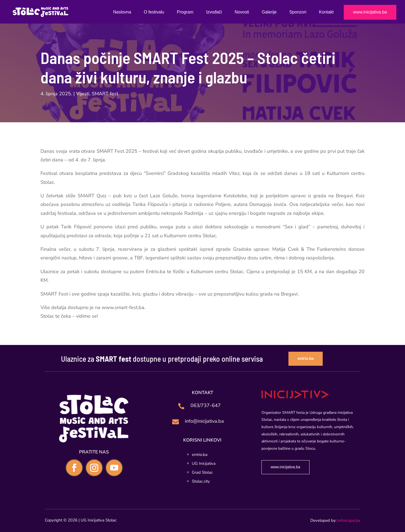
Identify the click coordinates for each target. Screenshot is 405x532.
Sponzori (298, 12)
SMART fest (105, 94)
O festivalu (154, 12)
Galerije (269, 12)
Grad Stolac (202, 472)
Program (185, 12)
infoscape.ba (349, 520)
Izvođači (214, 12)
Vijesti (83, 94)
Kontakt (326, 12)
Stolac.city (201, 481)
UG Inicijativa (204, 463)
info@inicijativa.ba (204, 421)
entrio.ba (306, 358)
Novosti (242, 12)
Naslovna (122, 12)
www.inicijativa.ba (370, 12)
